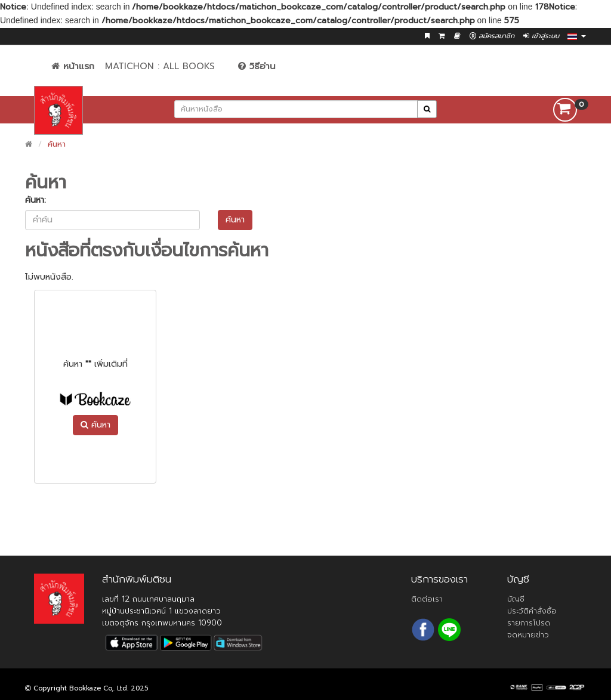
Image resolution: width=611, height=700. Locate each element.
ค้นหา (57, 144)
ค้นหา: (36, 200)
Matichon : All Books (160, 66)
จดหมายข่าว (528, 635)
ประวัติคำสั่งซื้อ (532, 611)
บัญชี (516, 599)
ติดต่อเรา (427, 599)
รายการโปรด (529, 623)
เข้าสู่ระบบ (541, 36)
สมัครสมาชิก (492, 36)
